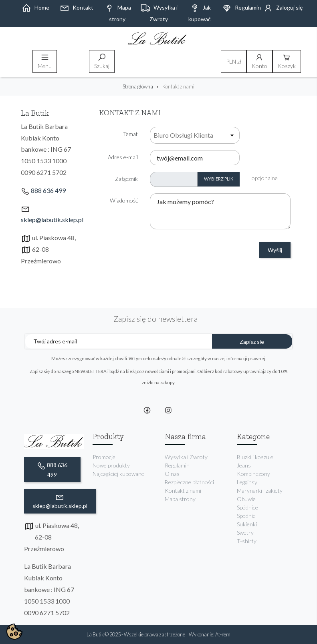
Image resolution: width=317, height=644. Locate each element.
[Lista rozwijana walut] (234, 61)
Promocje (104, 457)
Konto (259, 61)
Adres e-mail (123, 157)
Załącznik (126, 179)
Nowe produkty (111, 465)
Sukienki (247, 524)
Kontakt (77, 7)
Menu (45, 61)
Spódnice (247, 507)
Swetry (245, 533)
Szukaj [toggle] (102, 61)
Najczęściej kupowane (118, 474)
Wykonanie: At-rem (210, 634)
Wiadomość (124, 200)
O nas (172, 474)
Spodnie (246, 516)
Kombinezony (253, 474)
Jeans (244, 465)
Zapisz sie (252, 342)
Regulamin (241, 7)
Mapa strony (180, 499)
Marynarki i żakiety (260, 491)
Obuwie (246, 499)
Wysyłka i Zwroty (186, 457)
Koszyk (287, 61)
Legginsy (247, 482)
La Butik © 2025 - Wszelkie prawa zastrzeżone (136, 634)
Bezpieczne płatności (189, 482)
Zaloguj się (283, 7)
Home (35, 7)
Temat (130, 134)
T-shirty (247, 541)
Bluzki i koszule (255, 457)
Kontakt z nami (183, 491)
